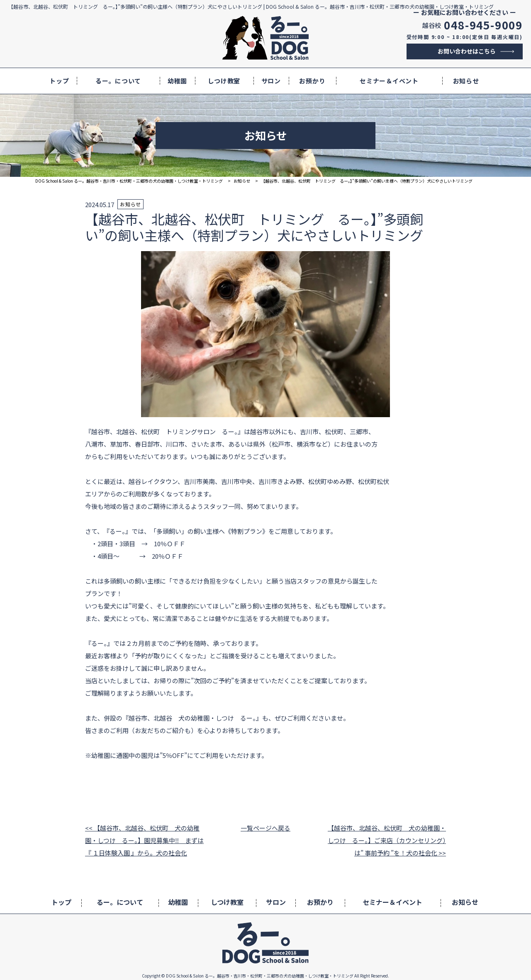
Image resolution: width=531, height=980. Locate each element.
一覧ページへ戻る (265, 828)
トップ (59, 81)
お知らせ (466, 81)
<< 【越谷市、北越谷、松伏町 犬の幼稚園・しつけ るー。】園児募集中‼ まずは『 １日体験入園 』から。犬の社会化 (144, 840)
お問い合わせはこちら (467, 51)
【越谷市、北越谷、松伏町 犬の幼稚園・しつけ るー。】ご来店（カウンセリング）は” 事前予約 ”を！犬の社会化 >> (387, 840)
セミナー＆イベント (389, 81)
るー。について (118, 81)
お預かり (312, 81)
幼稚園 (177, 81)
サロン (271, 81)
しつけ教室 (224, 81)
